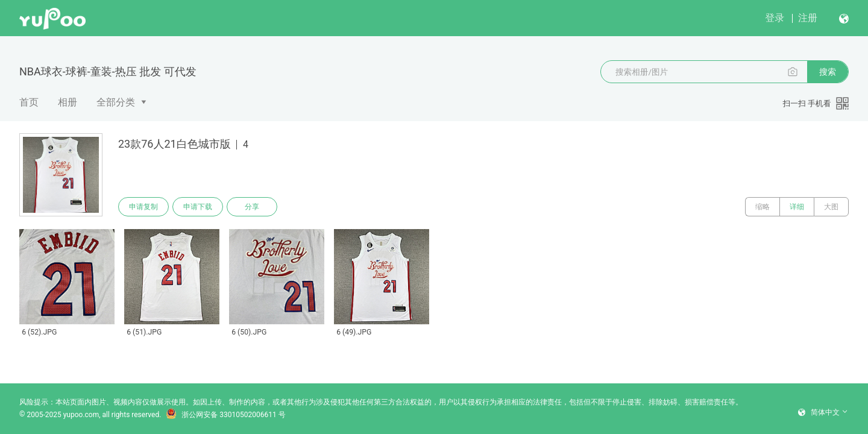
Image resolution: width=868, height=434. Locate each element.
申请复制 (143, 207)
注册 (808, 18)
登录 (775, 18)
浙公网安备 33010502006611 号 (225, 415)
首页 (29, 102)
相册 (68, 102)
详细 (797, 207)
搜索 (828, 72)
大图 (831, 207)
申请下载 (198, 207)
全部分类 (116, 102)
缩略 (763, 207)
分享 (252, 207)
